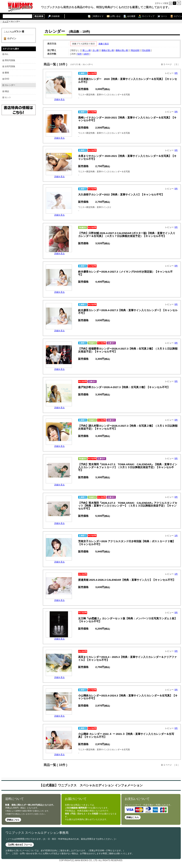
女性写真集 (10, 66)
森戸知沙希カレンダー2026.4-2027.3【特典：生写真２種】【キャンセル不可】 (124, 387)
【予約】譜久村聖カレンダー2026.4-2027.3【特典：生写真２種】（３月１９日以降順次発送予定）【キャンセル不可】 (128, 427)
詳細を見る (60, 99)
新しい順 (87, 50)
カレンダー (10, 85)
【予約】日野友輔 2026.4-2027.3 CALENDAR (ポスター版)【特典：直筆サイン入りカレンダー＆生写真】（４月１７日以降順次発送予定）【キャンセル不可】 (127, 235)
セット (8, 97)
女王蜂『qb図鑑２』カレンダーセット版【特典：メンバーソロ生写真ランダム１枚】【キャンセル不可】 (128, 620)
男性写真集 (10, 60)
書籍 (7, 73)
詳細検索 (56, 16)
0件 (176, 73)
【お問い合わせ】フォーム (20, 845)
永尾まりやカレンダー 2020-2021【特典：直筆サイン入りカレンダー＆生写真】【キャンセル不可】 (127, 157)
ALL (7, 54)
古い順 (96, 50)
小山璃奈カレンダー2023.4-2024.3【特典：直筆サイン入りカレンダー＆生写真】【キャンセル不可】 (128, 697)
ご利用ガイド (97, 16)
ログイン (178, 16)
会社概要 (131, 16)
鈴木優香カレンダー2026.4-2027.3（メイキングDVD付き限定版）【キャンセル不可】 (125, 273)
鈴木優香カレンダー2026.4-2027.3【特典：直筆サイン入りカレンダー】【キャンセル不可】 (128, 312)
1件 (176, 536)
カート (164, 16)
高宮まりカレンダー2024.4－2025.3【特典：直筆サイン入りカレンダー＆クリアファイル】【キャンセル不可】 (127, 658)
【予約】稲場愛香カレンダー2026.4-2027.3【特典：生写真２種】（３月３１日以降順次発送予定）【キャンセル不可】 (128, 350)
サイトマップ (148, 16)
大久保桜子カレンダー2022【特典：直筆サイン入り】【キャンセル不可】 (121, 194)
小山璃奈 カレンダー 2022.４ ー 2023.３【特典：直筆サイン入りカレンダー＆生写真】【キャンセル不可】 (126, 735)
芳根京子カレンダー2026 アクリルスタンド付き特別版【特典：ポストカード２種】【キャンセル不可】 (127, 543)
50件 (79, 54)
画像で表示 (104, 44)
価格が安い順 (108, 50)
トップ (5, 21)
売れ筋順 (146, 50)
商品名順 (135, 50)
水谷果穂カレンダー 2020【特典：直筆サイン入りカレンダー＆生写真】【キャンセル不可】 (128, 80)
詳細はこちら (13, 820)
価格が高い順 (122, 50)
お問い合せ (115, 16)
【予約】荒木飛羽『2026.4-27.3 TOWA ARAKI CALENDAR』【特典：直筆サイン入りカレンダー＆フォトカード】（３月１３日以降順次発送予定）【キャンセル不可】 (128, 467)
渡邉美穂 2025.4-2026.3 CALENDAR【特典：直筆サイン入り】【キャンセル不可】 (127, 580)
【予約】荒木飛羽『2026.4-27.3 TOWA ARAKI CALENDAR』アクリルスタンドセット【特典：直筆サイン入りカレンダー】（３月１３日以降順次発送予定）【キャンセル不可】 (128, 506)
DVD (7, 79)
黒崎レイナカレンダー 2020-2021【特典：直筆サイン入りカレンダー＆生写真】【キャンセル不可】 (127, 119)
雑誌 (7, 91)
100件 (86, 54)
